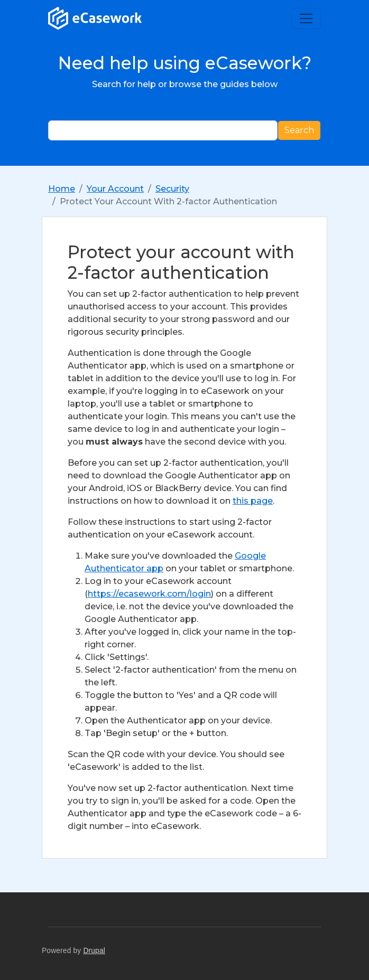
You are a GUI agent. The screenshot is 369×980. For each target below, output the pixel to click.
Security (172, 189)
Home (62, 189)
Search (299, 130)
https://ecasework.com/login (149, 594)
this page (253, 501)
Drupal (94, 951)
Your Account (115, 189)
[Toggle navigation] (306, 18)
